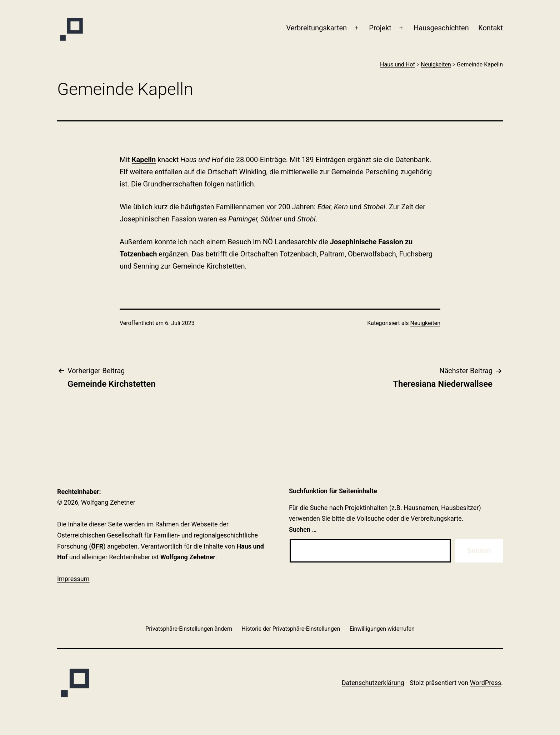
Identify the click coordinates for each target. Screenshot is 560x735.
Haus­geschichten (441, 28)
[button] (189, 629)
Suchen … (303, 529)
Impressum (73, 579)
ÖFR (97, 546)
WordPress (486, 683)
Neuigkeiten (425, 323)
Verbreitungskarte (436, 518)
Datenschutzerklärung (373, 683)
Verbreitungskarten (316, 28)
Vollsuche (370, 518)
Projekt (380, 28)
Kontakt (491, 28)
